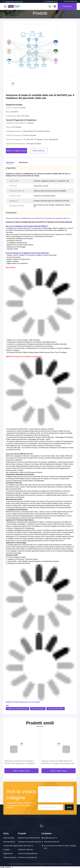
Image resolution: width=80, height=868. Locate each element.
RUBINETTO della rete (25, 850)
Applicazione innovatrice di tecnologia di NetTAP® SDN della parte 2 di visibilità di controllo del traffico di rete (20, 762)
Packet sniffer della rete (26, 846)
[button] (14, 749)
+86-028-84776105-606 (69, 1)
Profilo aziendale (9, 838)
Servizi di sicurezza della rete (27, 857)
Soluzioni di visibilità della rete (28, 854)
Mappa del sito (8, 854)
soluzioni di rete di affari (56, 709)
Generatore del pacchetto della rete (29, 842)
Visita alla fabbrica (9, 842)
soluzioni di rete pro (38, 709)
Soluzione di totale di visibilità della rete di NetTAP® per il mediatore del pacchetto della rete (58, 762)
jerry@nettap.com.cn (51, 1)
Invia (69, 807)
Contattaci (7, 850)
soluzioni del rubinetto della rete (18, 709)
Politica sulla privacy (10, 857)
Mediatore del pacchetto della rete (29, 838)
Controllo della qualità (10, 846)
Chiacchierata (67, 6)
